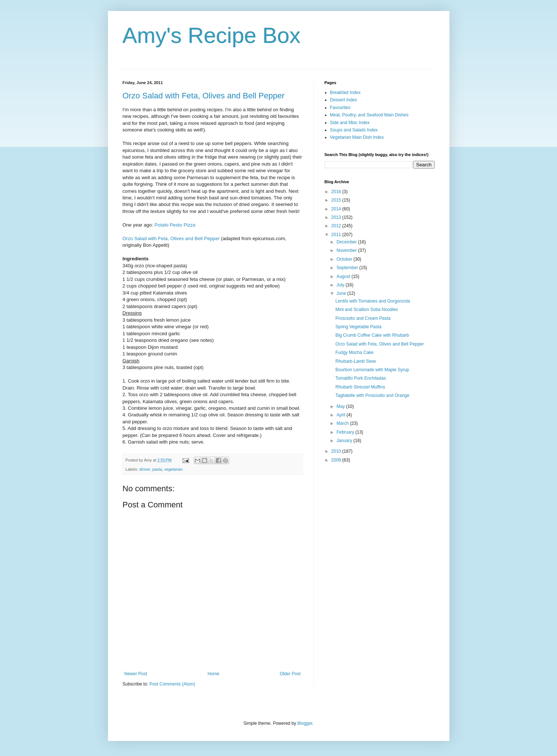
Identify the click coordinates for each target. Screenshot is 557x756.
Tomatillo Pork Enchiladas (360, 378)
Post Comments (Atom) (172, 684)
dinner (144, 469)
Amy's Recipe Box (212, 35)
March (343, 423)
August (344, 276)
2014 (337, 209)
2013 (337, 217)
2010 (337, 451)
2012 (337, 226)
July (341, 285)
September (348, 268)
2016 (337, 192)
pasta (157, 469)
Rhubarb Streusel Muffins (360, 387)
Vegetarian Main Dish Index (357, 137)
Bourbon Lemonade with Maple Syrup (372, 370)
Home (213, 674)
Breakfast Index (345, 93)
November (347, 250)
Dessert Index (344, 100)
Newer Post (136, 674)
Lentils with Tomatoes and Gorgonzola (372, 301)
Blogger (305, 723)
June (342, 293)
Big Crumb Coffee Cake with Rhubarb (372, 335)
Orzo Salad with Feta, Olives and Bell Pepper (204, 96)
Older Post (290, 674)
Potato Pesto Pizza (175, 225)
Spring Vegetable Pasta (358, 327)
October (345, 259)
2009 (337, 460)
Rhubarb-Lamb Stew (355, 361)
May (341, 406)
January (345, 441)
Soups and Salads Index (354, 130)
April (341, 415)
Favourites (340, 108)
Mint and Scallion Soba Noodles (366, 310)
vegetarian (173, 469)
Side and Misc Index (350, 123)
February (346, 432)
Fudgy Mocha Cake (354, 352)
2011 (337, 235)
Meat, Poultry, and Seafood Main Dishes (369, 115)
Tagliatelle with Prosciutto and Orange (372, 395)
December (347, 242)
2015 (337, 200)
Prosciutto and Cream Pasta (363, 318)
